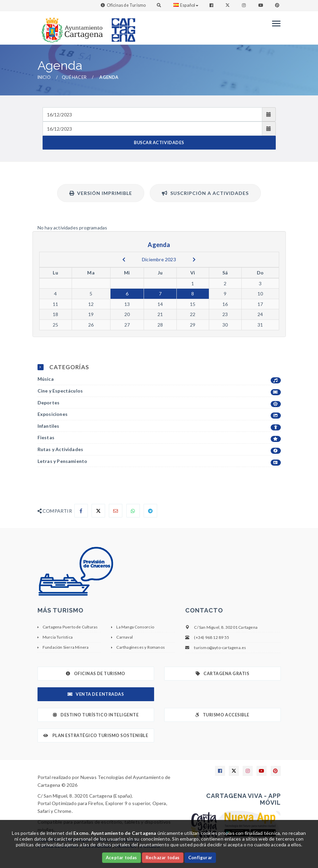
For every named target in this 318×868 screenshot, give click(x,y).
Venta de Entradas (96, 694)
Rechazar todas (163, 858)
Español (186, 5)
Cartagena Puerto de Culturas (70, 627)
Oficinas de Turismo (126, 5)
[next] (194, 260)
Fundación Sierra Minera (66, 647)
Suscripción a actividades (205, 193)
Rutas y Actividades (159, 450)
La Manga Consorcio (135, 627)
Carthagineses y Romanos (141, 647)
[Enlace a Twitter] (228, 5)
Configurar (200, 858)
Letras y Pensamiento (159, 461)
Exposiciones (159, 414)
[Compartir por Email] (116, 511)
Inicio (44, 77)
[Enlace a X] (234, 771)
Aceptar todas (121, 858)
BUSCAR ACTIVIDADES (159, 143)
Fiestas (159, 438)
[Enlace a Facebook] (212, 5)
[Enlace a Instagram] (244, 5)
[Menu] (275, 24)
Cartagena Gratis (223, 674)
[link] (71, 27)
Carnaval (125, 637)
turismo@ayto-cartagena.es (220, 648)
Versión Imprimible (101, 193)
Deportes (159, 403)
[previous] (124, 260)
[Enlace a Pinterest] (278, 5)
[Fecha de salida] (153, 129)
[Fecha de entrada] (153, 114)
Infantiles (159, 426)
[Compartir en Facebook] (81, 511)
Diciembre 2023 (159, 259)
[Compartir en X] (98, 511)
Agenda (109, 77)
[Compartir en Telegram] (150, 511)
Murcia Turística (58, 637)
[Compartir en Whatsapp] (133, 511)
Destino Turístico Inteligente (96, 715)
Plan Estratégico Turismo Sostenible (96, 736)
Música (159, 379)
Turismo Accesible (222, 715)
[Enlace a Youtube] (261, 5)
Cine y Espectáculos (159, 391)
